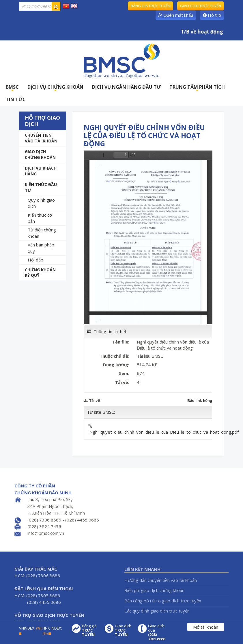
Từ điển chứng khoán (42, 233)
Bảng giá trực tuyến (151, 6)
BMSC (12, 89)
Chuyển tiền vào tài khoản (41, 138)
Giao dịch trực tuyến (201, 6)
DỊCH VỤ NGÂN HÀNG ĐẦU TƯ (126, 87)
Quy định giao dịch (41, 203)
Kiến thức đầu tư (41, 187)
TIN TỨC (16, 99)
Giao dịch (124, 630)
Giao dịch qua (157, 632)
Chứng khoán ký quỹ (40, 273)
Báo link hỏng (200, 401)
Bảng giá (91, 630)
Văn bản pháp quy (41, 248)
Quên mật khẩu (176, 15)
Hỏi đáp (35, 260)
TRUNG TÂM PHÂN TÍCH (197, 89)
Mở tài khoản (206, 627)
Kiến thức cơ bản (40, 218)
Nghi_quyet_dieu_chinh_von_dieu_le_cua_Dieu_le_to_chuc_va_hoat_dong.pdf (164, 432)
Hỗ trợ (212, 15)
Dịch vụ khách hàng (41, 171)
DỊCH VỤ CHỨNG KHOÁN (55, 89)
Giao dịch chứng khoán (40, 154)
